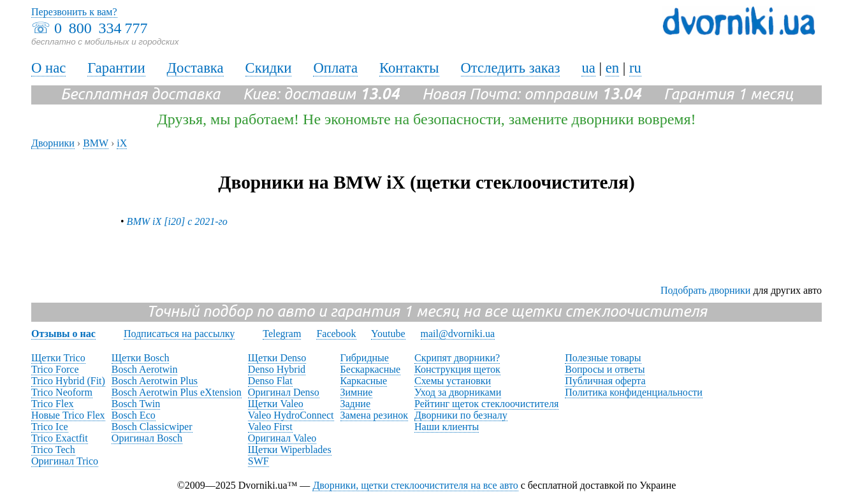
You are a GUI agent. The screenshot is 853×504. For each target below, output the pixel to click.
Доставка (195, 68)
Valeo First (270, 427)
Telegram (282, 334)
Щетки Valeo (276, 404)
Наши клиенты (447, 427)
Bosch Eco (134, 415)
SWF (259, 461)
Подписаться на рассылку (179, 334)
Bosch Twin (136, 404)
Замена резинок (375, 415)
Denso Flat (270, 381)
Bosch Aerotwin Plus (155, 381)
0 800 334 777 (101, 28)
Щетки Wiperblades (290, 450)
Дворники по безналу (461, 415)
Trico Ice (50, 427)
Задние (355, 404)
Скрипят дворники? (457, 358)
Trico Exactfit (60, 438)
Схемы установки (453, 381)
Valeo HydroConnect (291, 415)
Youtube (388, 334)
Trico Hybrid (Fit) (68, 381)
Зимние (357, 392)
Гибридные (365, 358)
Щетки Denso (277, 358)
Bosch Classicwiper (152, 427)
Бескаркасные (371, 369)
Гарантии (116, 68)
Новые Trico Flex (68, 415)
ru (635, 68)
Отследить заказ (511, 68)
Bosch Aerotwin (145, 369)
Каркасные (364, 381)
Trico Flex (53, 404)
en (612, 68)
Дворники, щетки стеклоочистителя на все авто (415, 485)
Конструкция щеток (457, 369)
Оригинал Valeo (282, 438)
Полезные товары (603, 358)
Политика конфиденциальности (634, 392)
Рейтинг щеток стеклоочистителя (486, 404)
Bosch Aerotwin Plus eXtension (177, 392)
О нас (48, 68)
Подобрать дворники (705, 290)
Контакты (409, 68)
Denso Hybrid (277, 369)
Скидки (269, 68)
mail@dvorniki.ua (458, 334)
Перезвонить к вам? (74, 12)
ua (588, 68)
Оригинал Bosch (147, 438)
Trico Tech (53, 450)
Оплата (335, 68)
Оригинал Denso (284, 392)
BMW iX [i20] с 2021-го (177, 221)
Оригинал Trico (65, 461)
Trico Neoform (62, 392)
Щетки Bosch (141, 358)
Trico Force (55, 369)
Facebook (336, 334)
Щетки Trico (58, 358)
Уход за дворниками (458, 392)
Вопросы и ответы (605, 369)
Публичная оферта (605, 381)
